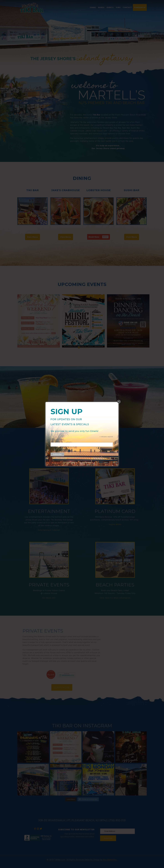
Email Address (57, 439)
